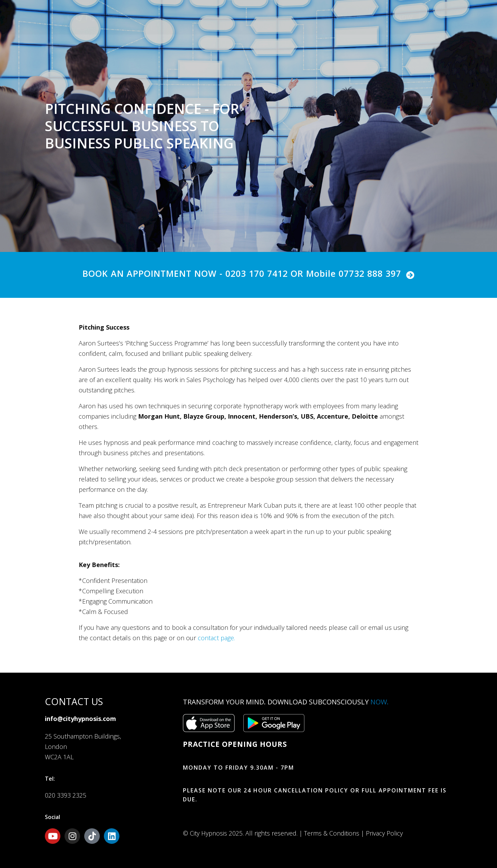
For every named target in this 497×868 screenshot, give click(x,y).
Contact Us (342, 17)
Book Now (394, 17)
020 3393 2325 (66, 795)
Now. (379, 702)
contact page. (216, 638)
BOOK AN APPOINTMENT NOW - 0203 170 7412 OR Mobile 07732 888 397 (242, 273)
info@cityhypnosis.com (80, 719)
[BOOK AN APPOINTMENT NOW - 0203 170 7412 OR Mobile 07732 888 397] (410, 275)
